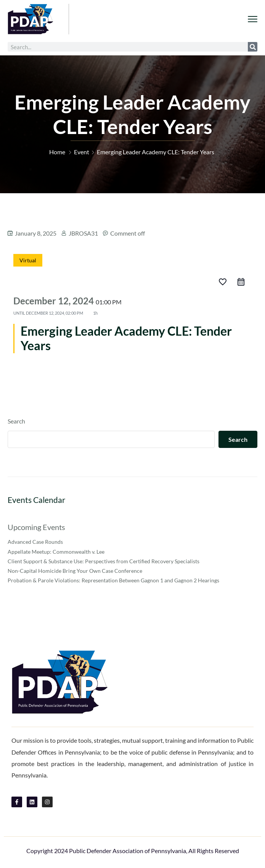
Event (82, 152)
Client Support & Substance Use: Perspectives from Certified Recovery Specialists (104, 561)
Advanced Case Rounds (35, 542)
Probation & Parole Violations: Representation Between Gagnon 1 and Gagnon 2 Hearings (113, 580)
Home (57, 152)
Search (16, 421)
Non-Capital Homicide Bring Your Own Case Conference (75, 571)
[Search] (253, 47)
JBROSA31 (83, 233)
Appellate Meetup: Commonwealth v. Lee (56, 552)
